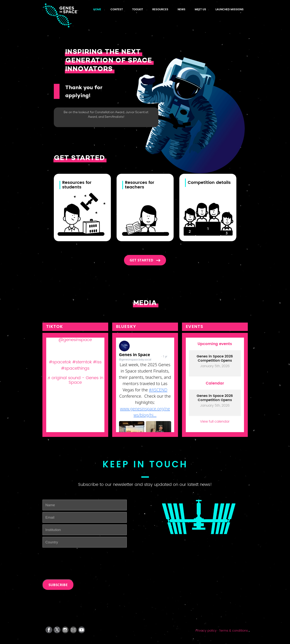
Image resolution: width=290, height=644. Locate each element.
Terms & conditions (233, 631)
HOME (97, 9)
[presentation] (71, 557)
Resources (160, 9)
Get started (142, 260)
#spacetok (60, 362)
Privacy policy (206, 631)
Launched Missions (230, 9)
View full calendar (215, 421)
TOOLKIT (138, 9)
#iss (97, 362)
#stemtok (82, 362)
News (182, 9)
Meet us (200, 9)
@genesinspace (75, 340)
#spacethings (75, 368)
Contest (117, 9)
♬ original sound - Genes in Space (75, 380)
